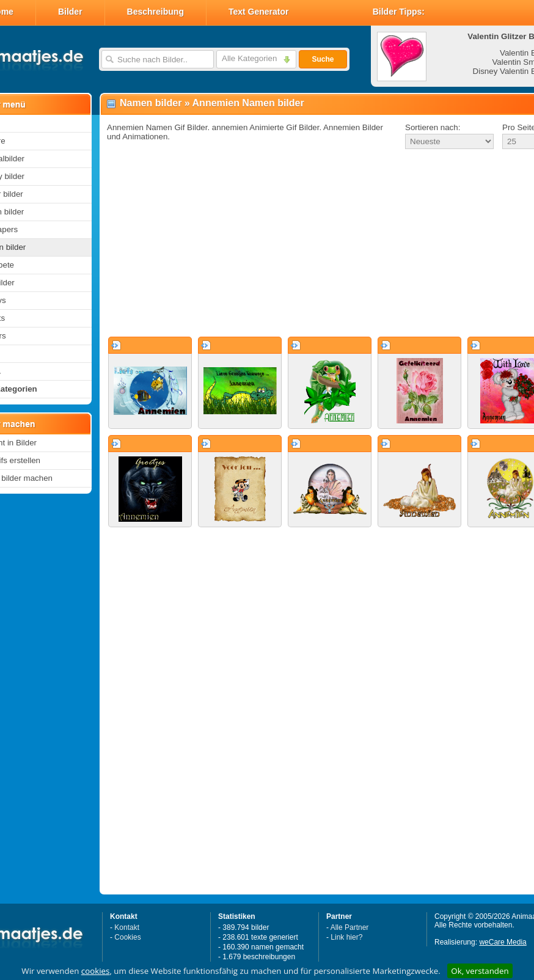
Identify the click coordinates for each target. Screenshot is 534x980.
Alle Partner (350, 927)
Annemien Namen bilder (248, 103)
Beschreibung (155, 12)
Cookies (127, 937)
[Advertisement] (305, 244)
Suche (323, 59)
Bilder (70, 12)
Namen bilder (151, 103)
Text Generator (259, 12)
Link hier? (346, 937)
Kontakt (127, 927)
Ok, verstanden (480, 971)
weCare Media (503, 942)
